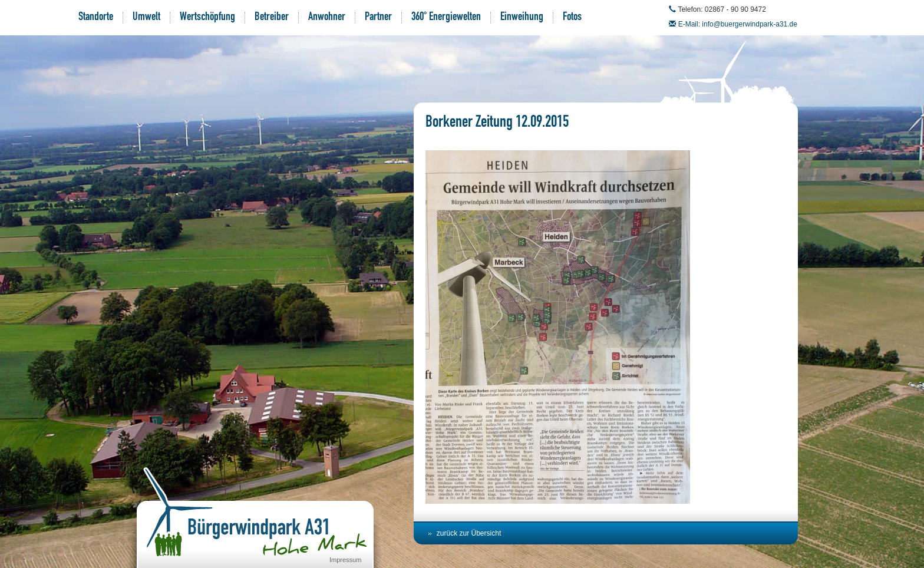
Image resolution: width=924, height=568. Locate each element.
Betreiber (272, 18)
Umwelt (146, 18)
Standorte (96, 18)
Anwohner (327, 18)
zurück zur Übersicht (469, 533)
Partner (378, 18)
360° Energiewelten (446, 18)
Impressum (345, 560)
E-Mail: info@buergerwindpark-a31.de (738, 24)
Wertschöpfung (207, 18)
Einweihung (522, 18)
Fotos (572, 18)
